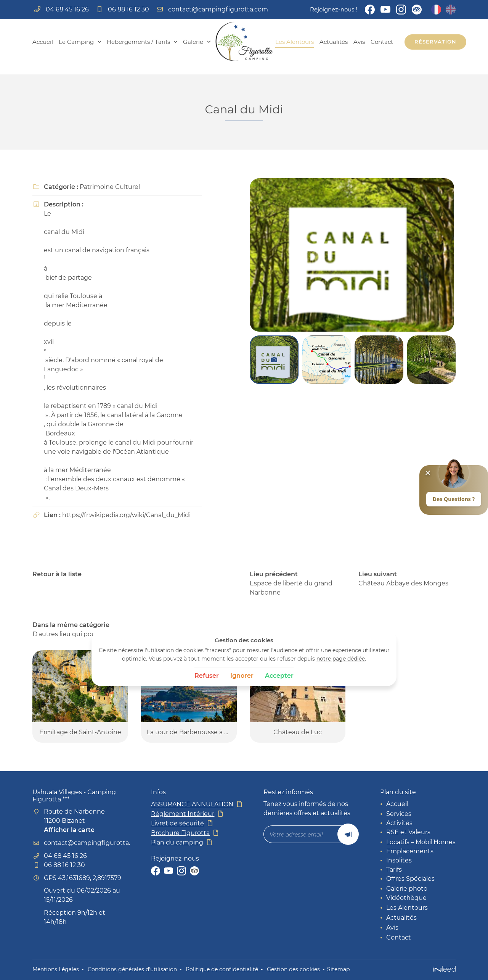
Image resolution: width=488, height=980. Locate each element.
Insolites (399, 860)
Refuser (207, 676)
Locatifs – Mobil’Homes (421, 842)
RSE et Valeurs (408, 832)
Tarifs (394, 870)
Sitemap (338, 969)
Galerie (193, 42)
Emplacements (410, 851)
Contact (382, 42)
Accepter (279, 676)
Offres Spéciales (410, 879)
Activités (399, 823)
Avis (359, 42)
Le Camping (76, 42)
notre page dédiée (341, 659)
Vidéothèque (406, 898)
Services (399, 814)
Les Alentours (295, 42)
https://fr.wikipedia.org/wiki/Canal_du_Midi (126, 515)
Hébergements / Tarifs (138, 42)
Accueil (43, 42)
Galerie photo (407, 889)
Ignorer (242, 676)
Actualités (334, 42)
